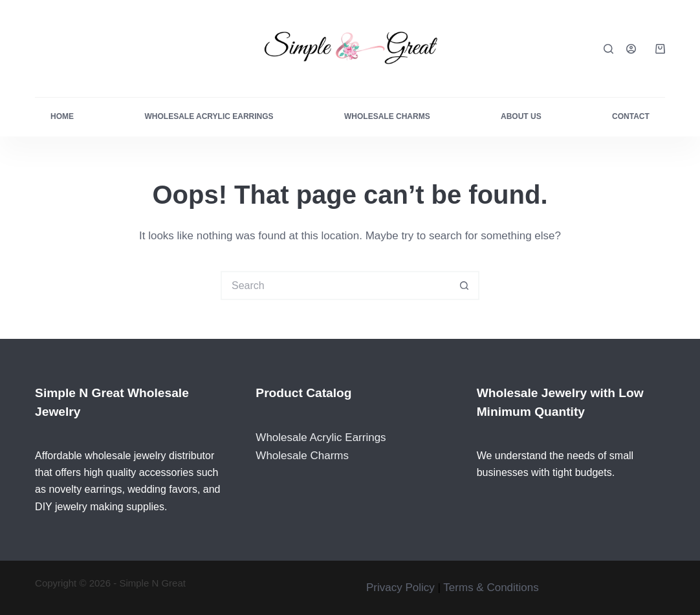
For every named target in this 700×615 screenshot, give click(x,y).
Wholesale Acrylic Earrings (209, 116)
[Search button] (465, 286)
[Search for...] (335, 286)
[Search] (608, 49)
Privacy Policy (400, 588)
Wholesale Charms (387, 116)
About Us (521, 116)
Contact (631, 116)
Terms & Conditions (491, 588)
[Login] (631, 49)
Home (62, 116)
